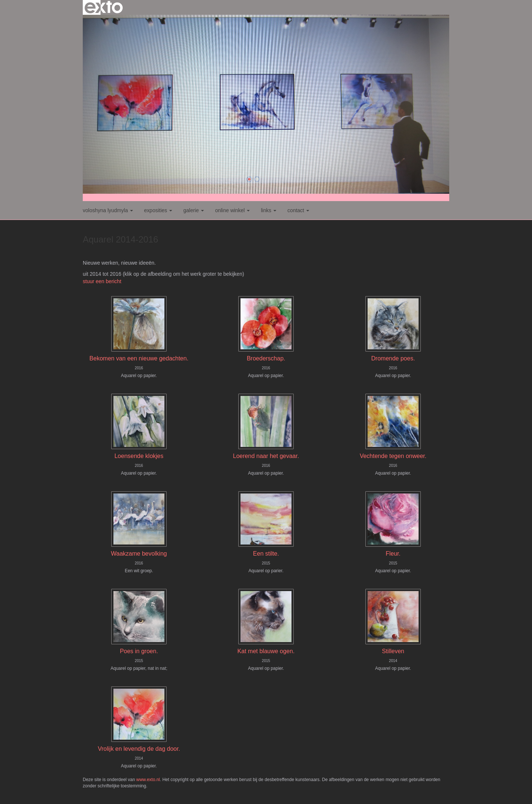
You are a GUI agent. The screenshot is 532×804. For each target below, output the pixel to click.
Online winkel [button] (232, 210)
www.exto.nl (148, 780)
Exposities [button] (158, 210)
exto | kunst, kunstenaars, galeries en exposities (104, 7)
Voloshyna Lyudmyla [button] (108, 210)
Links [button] (269, 210)
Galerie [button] (194, 210)
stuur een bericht (102, 281)
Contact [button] (298, 210)
